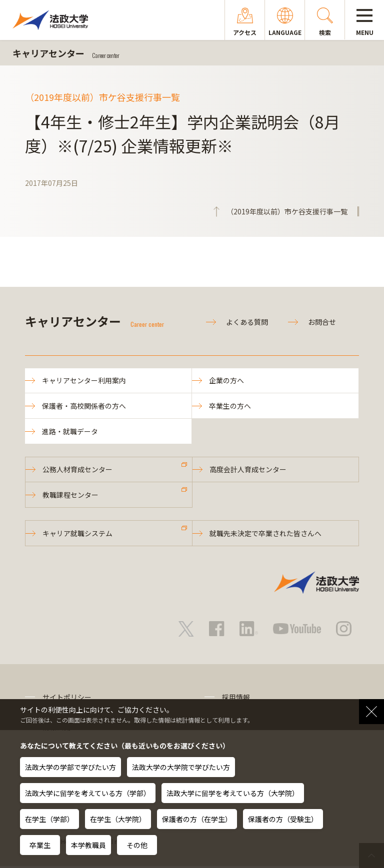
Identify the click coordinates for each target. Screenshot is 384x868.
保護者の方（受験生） (283, 819)
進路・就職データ (70, 432)
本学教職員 (88, 845)
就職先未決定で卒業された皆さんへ (266, 535)
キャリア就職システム (78, 535)
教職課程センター (71, 496)
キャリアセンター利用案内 (84, 381)
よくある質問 (247, 322)
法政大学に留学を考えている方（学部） (88, 793)
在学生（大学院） (118, 819)
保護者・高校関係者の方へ (84, 406)
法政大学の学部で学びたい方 (70, 767)
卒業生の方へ (230, 406)
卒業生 (40, 845)
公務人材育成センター (78, 471)
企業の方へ (227, 381)
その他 (137, 845)
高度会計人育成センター (248, 471)
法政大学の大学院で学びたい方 (181, 767)
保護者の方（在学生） (197, 819)
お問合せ (322, 322)
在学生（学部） (49, 819)
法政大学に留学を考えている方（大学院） (233, 793)
